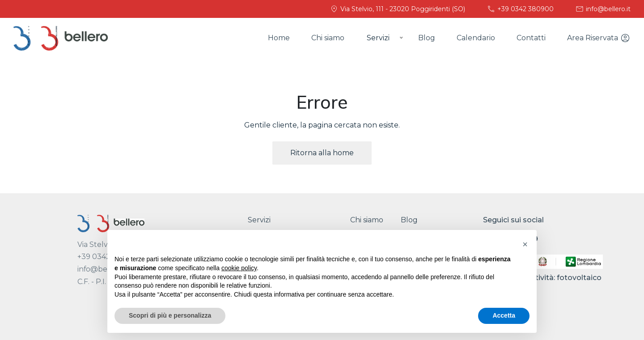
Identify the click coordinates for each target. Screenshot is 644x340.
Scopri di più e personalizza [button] (170, 315)
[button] (525, 244)
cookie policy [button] (239, 268)
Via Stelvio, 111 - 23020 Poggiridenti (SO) (397, 9)
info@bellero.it (603, 9)
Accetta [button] (504, 315)
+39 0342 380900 (520, 9)
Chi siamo (328, 38)
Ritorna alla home (322, 153)
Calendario (476, 38)
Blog (427, 38)
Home (279, 38)
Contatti (531, 38)
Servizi (259, 220)
